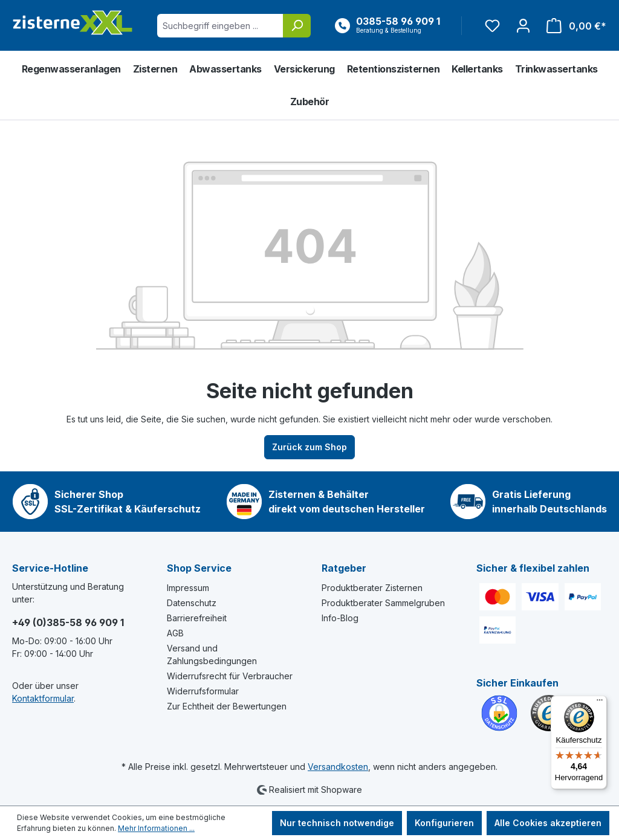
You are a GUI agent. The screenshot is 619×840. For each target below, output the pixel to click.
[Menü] (600, 703)
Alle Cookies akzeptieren (548, 823)
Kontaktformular (43, 698)
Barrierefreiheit (197, 618)
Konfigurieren (444, 823)
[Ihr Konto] (523, 26)
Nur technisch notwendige (337, 823)
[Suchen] (297, 26)
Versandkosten (338, 767)
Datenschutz (192, 603)
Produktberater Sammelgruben (383, 603)
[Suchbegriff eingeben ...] (220, 26)
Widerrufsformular (203, 691)
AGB (175, 633)
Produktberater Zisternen (372, 588)
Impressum (188, 588)
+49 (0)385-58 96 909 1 (68, 622)
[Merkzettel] (492, 26)
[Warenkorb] (573, 26)
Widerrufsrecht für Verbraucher (230, 676)
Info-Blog (340, 618)
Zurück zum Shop (309, 447)
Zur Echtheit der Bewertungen (227, 706)
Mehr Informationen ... (156, 828)
